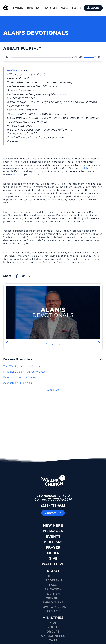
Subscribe (53, 344)
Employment (53, 602)
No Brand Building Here (24, 372)
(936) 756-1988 (53, 506)
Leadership (53, 580)
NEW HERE (17, 8)
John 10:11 (89, 168)
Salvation (53, 589)
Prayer (53, 547)
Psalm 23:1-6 (15, 70)
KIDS (53, 623)
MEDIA (64, 8)
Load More (53, 390)
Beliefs (53, 576)
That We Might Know (23, 366)
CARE (53, 640)
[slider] (41, 57)
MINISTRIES (33, 8)
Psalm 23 (15, 175)
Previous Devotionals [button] (18, 359)
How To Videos (53, 607)
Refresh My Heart (21, 377)
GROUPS (53, 632)
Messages (53, 531)
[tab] (53, 359)
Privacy (53, 611)
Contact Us (53, 513)
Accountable (18, 383)
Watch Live (53, 564)
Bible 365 (53, 542)
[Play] (7, 57)
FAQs (53, 585)
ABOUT (53, 571)
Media (53, 553)
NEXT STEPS (50, 8)
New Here (53, 525)
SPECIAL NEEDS (53, 636)
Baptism (53, 594)
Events (53, 536)
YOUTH (53, 627)
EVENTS (76, 8)
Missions (53, 598)
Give (53, 558)
